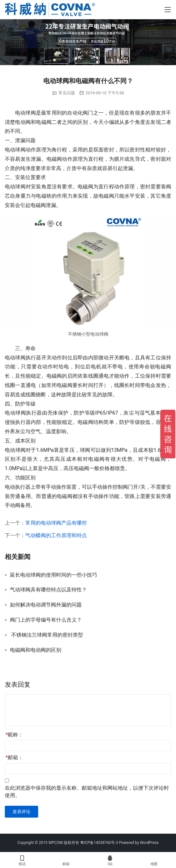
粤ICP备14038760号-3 (99, 843)
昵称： (14, 735)
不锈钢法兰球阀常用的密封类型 (46, 635)
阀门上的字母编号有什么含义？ (46, 620)
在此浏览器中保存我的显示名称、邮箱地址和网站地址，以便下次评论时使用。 (87, 792)
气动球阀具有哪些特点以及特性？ (48, 590)
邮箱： (14, 757)
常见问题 (67, 93)
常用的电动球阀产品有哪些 (56, 523)
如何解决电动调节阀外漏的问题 (46, 605)
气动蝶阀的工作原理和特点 (56, 535)
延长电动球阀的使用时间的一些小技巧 (54, 575)
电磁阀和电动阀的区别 (36, 650)
